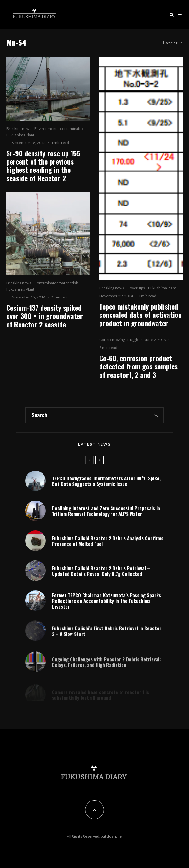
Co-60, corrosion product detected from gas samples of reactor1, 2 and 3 (138, 366)
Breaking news (19, 128)
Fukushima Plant (20, 135)
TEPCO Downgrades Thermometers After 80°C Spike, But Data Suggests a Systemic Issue (106, 481)
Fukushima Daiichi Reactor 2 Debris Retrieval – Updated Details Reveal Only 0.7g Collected (101, 572)
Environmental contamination (60, 128)
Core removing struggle (119, 340)
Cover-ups (136, 288)
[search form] (88, 415)
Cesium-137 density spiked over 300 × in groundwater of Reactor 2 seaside (45, 316)
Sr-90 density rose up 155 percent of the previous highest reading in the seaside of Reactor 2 (43, 166)
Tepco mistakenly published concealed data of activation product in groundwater (140, 315)
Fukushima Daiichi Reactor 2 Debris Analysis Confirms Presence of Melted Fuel (108, 541)
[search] (157, 415)
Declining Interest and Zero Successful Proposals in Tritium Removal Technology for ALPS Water (106, 511)
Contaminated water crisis (57, 283)
